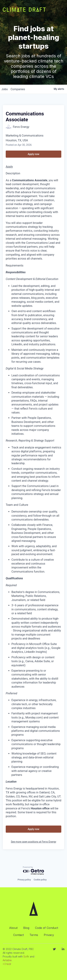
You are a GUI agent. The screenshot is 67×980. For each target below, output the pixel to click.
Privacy (49, 935)
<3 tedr (7, 964)
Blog (26, 928)
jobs (5, 89)
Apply (9, 167)
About (13, 928)
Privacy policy (24, 880)
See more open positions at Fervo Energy (34, 842)
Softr (26, 956)
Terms (34, 935)
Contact (18, 935)
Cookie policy (40, 880)
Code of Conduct (47, 928)
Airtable (7, 960)
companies (18, 89)
